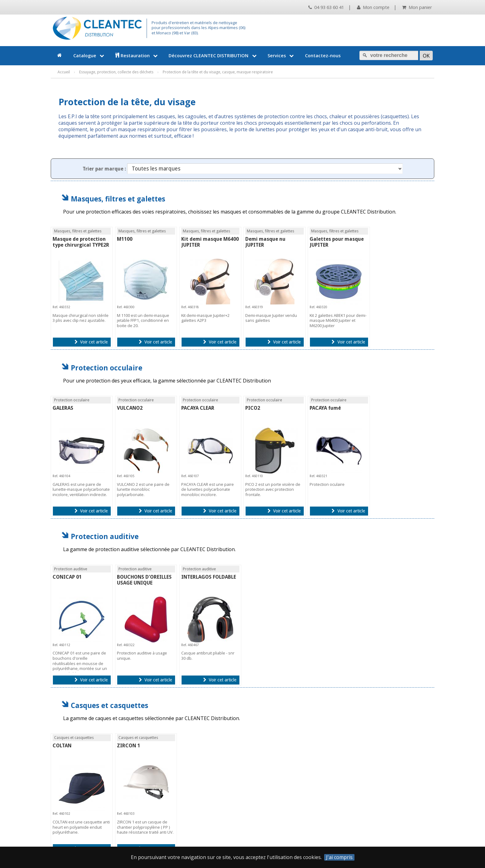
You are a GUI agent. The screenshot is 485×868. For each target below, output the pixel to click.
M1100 (125, 239)
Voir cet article (91, 342)
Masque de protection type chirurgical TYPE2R (81, 242)
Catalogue (89, 56)
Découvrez (213, 56)
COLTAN (62, 746)
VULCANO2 (130, 408)
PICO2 (253, 408)
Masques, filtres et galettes (118, 199)
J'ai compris (339, 857)
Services (281, 56)
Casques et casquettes (109, 705)
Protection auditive (105, 536)
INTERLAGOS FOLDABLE (209, 577)
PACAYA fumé (325, 408)
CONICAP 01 (67, 577)
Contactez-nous (323, 56)
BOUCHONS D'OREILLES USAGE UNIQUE (144, 580)
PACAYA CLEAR (198, 408)
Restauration (137, 56)
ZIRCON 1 (129, 746)
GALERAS (63, 408)
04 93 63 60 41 (326, 7)
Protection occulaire (107, 368)
